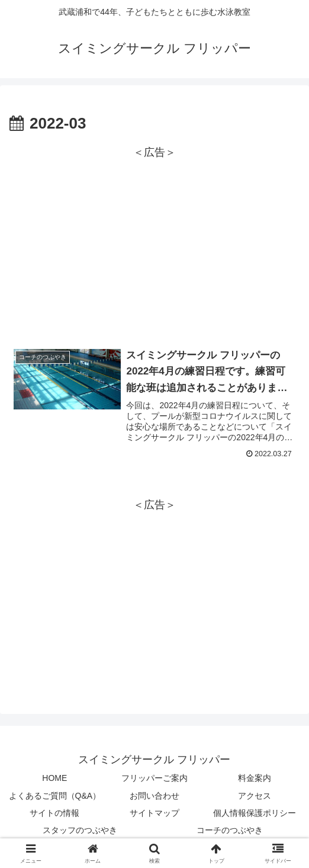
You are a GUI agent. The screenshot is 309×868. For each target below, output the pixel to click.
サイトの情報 (54, 813)
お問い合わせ (154, 796)
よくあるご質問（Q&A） (55, 796)
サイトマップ (154, 813)
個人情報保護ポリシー (255, 813)
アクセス (255, 796)
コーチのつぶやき (230, 830)
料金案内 (255, 779)
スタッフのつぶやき (80, 830)
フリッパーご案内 (154, 779)
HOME (54, 779)
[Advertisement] (154, 245)
